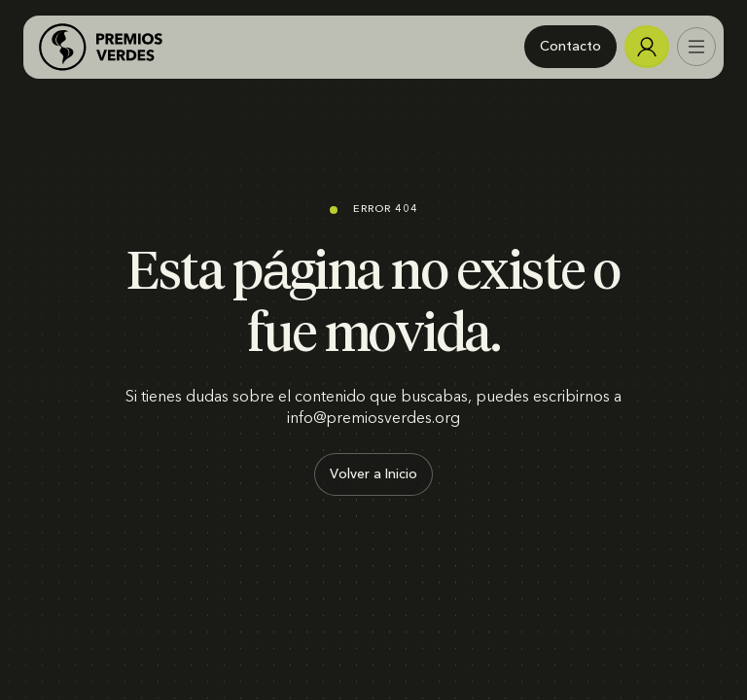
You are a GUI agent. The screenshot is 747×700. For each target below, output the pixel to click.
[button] (696, 47)
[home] (101, 47)
